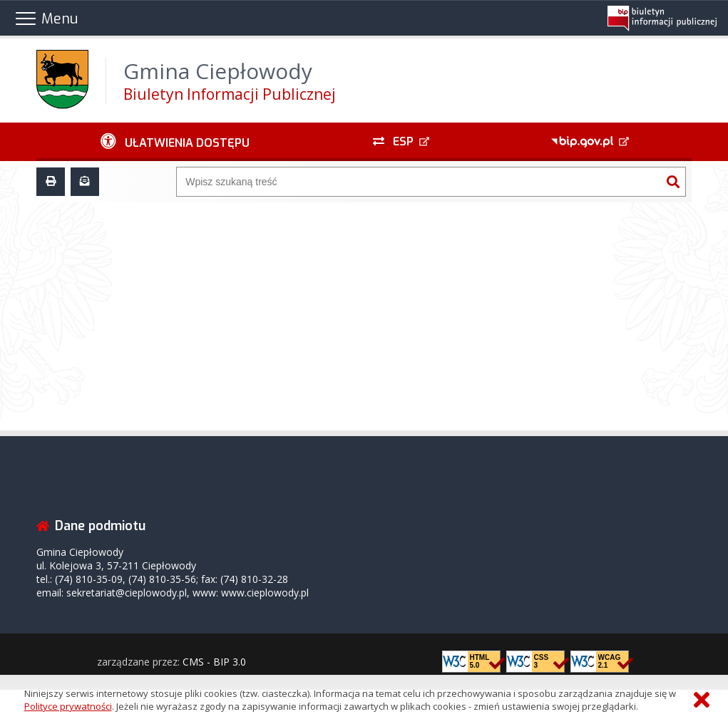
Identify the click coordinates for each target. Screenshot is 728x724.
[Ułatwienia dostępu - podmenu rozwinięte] (175, 142)
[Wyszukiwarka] (419, 182)
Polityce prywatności (68, 706)
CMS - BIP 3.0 (214, 662)
